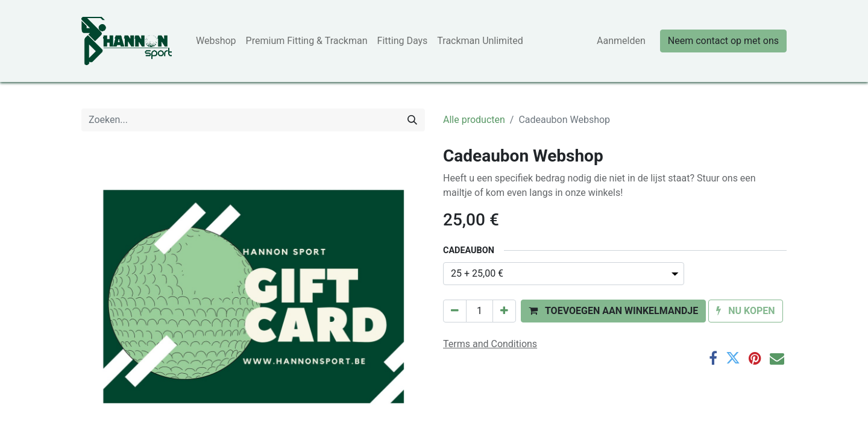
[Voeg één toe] (504, 311)
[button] (613, 311)
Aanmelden (621, 41)
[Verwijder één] (455, 311)
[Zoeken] (412, 120)
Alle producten (474, 120)
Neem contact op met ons (723, 41)
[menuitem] (216, 41)
